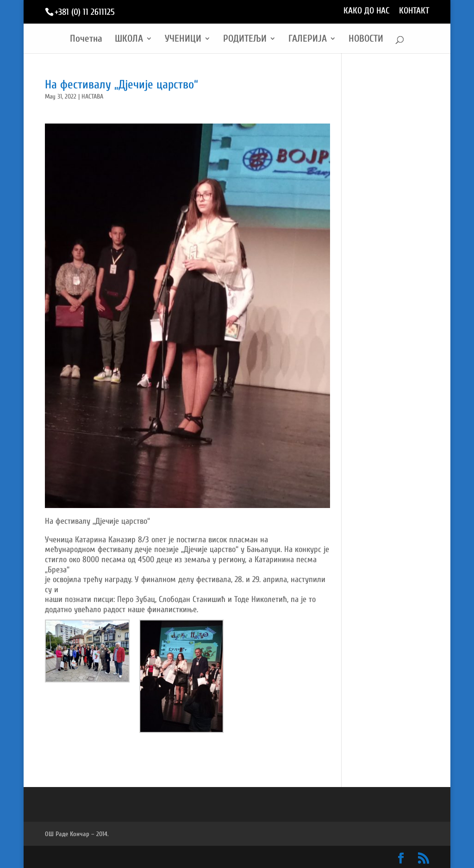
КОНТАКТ (414, 11)
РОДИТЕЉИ (245, 40)
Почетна (86, 40)
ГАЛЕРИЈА (308, 40)
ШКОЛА (129, 40)
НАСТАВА (92, 96)
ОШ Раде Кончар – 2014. (77, 834)
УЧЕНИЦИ (183, 40)
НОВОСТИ (366, 40)
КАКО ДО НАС (367, 11)
